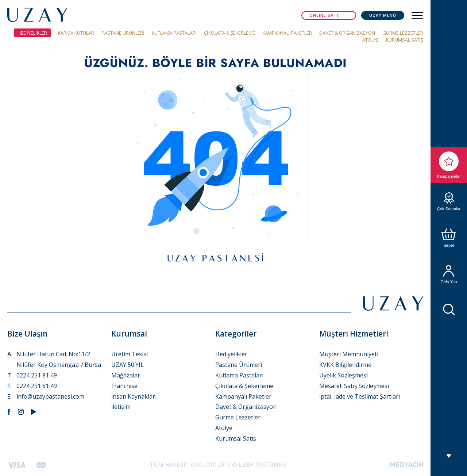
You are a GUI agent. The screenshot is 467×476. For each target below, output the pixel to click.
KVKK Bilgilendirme (345, 365)
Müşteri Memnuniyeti (349, 354)
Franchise (124, 386)
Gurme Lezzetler (238, 417)
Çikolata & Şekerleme (244, 386)
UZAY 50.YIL (128, 365)
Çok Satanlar (449, 201)
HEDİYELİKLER (32, 33)
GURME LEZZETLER (403, 33)
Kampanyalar (449, 165)
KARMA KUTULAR (76, 33)
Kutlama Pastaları (239, 375)
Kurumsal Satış (236, 438)
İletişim (121, 407)
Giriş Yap (449, 275)
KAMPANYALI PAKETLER (287, 33)
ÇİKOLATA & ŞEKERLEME (229, 33)
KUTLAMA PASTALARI (174, 33)
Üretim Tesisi (130, 354)
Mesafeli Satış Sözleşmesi (354, 386)
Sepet (449, 238)
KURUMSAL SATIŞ (405, 40)
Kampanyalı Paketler (243, 396)
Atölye (224, 428)
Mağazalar (126, 375)
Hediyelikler (231, 354)
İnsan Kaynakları (134, 396)
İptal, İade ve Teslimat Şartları (360, 396)
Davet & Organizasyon (246, 407)
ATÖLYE (370, 40)
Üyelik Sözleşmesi (344, 375)
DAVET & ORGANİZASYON (347, 33)
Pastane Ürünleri (239, 365)
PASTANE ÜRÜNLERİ (123, 33)
